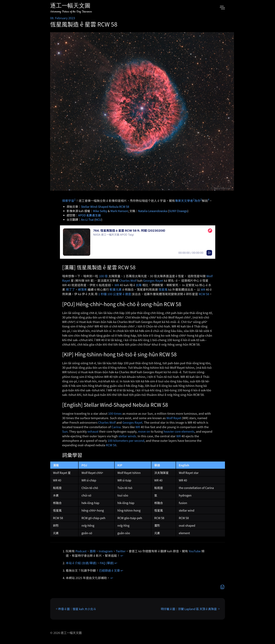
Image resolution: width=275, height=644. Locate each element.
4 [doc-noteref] (209, 200)
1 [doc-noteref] (75, 200)
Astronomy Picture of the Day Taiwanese (71, 12)
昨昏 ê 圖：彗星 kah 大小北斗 (77, 609)
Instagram (106, 551)
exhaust (93, 431)
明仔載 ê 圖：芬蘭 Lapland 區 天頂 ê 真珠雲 (189, 609)
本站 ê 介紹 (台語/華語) (81, 563)
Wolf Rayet (174, 418)
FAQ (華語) (107, 563)
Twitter (121, 551)
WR (117, 285)
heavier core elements (179, 431)
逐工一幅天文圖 (70, 6)
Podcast (81, 551)
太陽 (139, 285)
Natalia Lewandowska (153, 211)
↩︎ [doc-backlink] (122, 556)
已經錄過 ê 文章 (109, 570)
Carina (116, 427)
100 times (115, 413)
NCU (98, 219)
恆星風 (163, 289)
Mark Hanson (119, 211)
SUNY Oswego (178, 211)
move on (144, 431)
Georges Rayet (153, 280)
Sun (65, 431)
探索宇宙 (68, 200)
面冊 (93, 551)
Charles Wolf (128, 280)
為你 (198, 200)
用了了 (70, 289)
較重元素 (116, 289)
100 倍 (103, 276)
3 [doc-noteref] (201, 200)
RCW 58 (204, 294)
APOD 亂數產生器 (90, 215)
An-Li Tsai (87, 219)
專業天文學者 (184, 200)
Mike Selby (100, 211)
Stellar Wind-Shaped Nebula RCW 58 (105, 207)
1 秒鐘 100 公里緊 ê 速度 (115, 294)
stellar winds (127, 436)
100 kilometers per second (126, 441)
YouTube (195, 551)
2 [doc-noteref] (194, 200)
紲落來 (82, 289)
